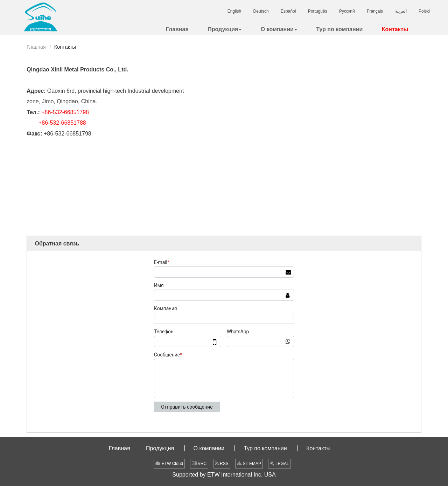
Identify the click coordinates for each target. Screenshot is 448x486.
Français (375, 11)
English (234, 11)
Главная (36, 47)
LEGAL (279, 464)
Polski (424, 11)
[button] (225, 29)
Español (288, 11)
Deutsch (261, 11)
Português (318, 11)
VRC (199, 464)
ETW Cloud (169, 464)
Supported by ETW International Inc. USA (224, 475)
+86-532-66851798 (65, 112)
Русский (347, 11)
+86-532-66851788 (62, 123)
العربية (401, 11)
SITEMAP (249, 464)
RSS (222, 464)
